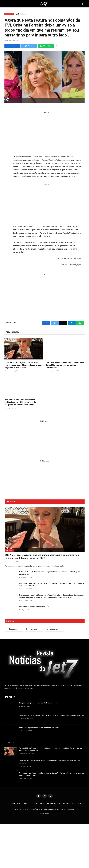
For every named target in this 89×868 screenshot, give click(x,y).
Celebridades (14, 803)
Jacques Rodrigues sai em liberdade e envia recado (39, 703)
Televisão (9, 14)
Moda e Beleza (53, 803)
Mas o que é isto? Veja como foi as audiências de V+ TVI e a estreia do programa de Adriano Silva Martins (20, 402)
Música (66, 803)
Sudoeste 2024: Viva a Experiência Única (35, 607)
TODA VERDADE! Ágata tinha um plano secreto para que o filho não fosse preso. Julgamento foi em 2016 (23, 365)
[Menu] (7, 4)
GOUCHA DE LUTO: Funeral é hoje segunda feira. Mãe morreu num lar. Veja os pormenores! (65, 365)
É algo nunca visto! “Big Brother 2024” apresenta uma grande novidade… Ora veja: (52, 715)
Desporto (77, 803)
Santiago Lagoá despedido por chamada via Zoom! (39, 728)
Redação (25, 14)
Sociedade (39, 803)
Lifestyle (27, 803)
